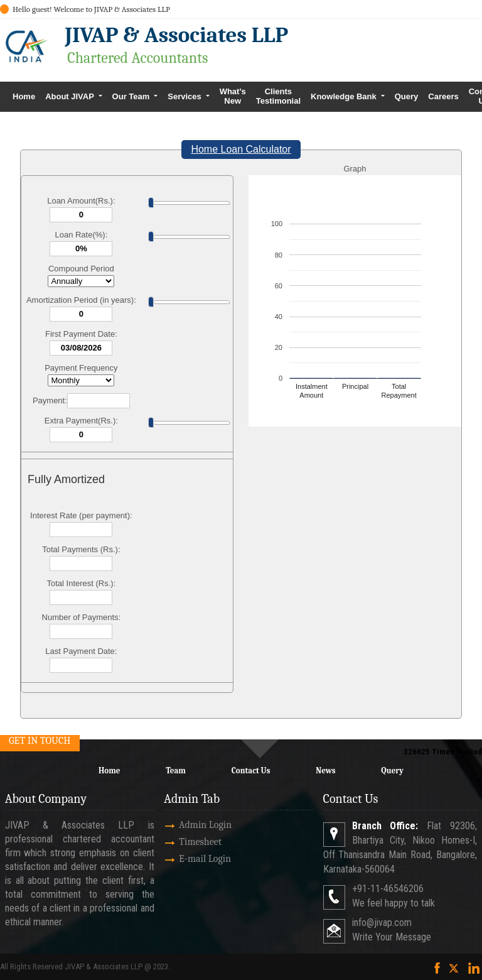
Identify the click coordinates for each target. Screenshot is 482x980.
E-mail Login (190, 859)
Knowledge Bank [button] (345, 96)
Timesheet (186, 842)
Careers (443, 96)
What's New (233, 96)
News (325, 770)
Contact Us (251, 770)
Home (24, 96)
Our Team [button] (132, 96)
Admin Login (191, 825)
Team (176, 770)
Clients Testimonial (278, 96)
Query (407, 96)
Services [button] (185, 96)
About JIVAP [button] (71, 96)
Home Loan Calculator (241, 149)
